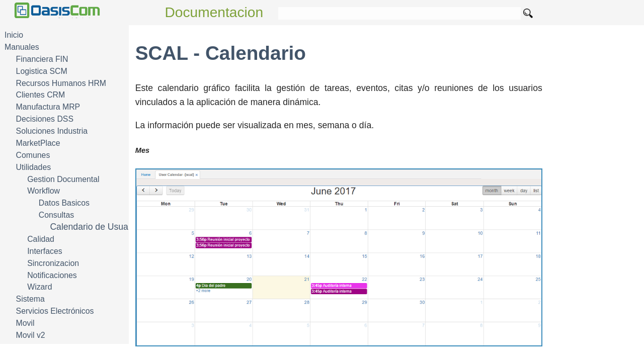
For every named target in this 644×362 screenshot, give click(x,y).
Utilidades (34, 167)
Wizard (39, 287)
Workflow (44, 191)
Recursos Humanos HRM (61, 83)
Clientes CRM (41, 95)
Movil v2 (31, 335)
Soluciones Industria (52, 131)
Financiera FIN (42, 59)
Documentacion (214, 12)
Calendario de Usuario (94, 227)
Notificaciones (52, 275)
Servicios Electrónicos (55, 311)
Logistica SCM (42, 71)
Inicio (14, 35)
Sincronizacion (53, 263)
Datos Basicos (64, 203)
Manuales (22, 47)
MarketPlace (38, 143)
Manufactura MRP (48, 107)
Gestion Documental (63, 179)
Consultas (56, 215)
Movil (25, 323)
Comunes (33, 155)
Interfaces (45, 251)
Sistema (30, 299)
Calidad (41, 239)
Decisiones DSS (45, 119)
